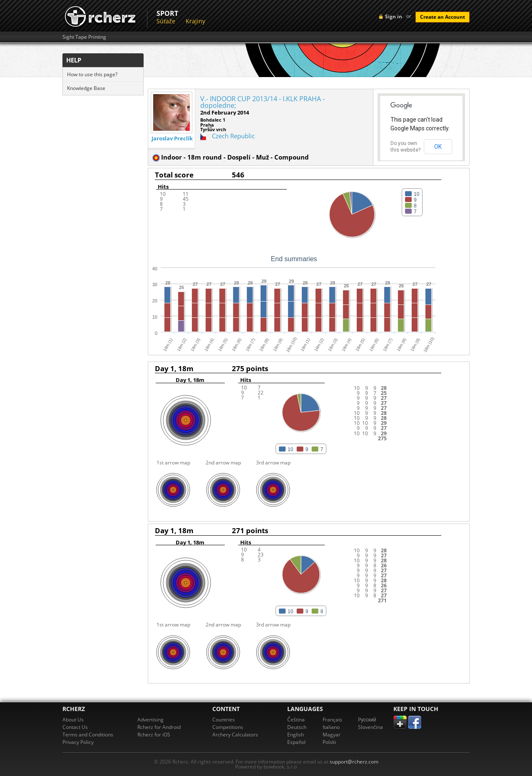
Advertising (150, 720)
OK (438, 147)
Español (296, 742)
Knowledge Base (86, 88)
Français (332, 720)
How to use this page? (92, 74)
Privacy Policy (78, 742)
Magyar (332, 735)
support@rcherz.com (354, 762)
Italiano (331, 727)
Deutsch (297, 727)
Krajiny (195, 21)
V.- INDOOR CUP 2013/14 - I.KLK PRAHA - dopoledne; (262, 102)
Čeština (296, 720)
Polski (329, 742)
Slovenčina (370, 727)
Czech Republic (233, 136)
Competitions (228, 727)
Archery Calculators (235, 735)
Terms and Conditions (88, 735)
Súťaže (166, 21)
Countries (224, 720)
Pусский (367, 720)
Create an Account (443, 17)
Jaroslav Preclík (172, 138)
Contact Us (75, 727)
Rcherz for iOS (154, 735)
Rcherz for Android (159, 727)
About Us (73, 720)
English (296, 735)
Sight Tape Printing (84, 37)
